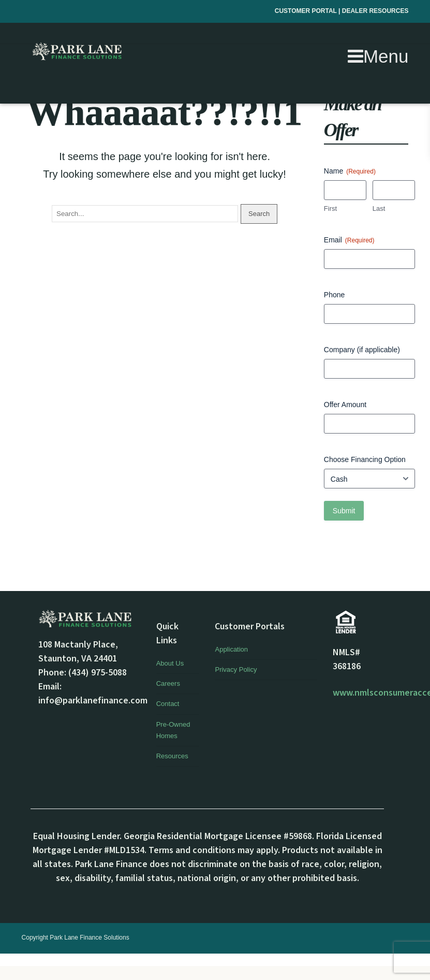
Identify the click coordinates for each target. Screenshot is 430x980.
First (330, 208)
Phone (334, 295)
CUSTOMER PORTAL (307, 11)
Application (231, 649)
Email (349, 240)
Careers (168, 683)
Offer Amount (345, 405)
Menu (378, 56)
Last (379, 208)
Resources (172, 756)
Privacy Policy (236, 669)
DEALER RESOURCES (375, 11)
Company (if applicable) (362, 350)
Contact (168, 704)
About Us (170, 663)
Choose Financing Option (365, 459)
